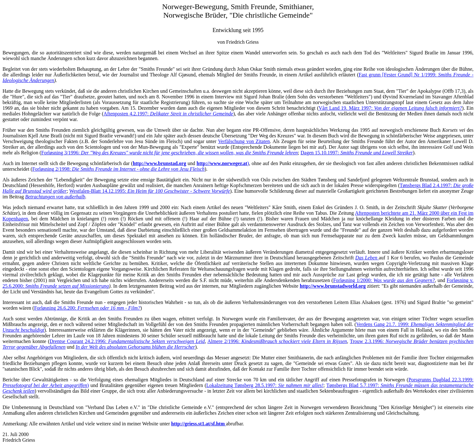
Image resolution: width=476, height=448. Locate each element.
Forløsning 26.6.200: (87, 308)
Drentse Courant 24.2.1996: (127, 341)
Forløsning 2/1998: (119, 169)
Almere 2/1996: (277, 341)
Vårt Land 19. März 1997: (390, 108)
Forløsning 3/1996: (170, 153)
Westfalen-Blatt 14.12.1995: (150, 191)
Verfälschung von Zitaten (244, 141)
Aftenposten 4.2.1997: (168, 114)
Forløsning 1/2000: (384, 280)
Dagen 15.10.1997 (357, 153)
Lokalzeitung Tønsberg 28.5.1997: (265, 385)
